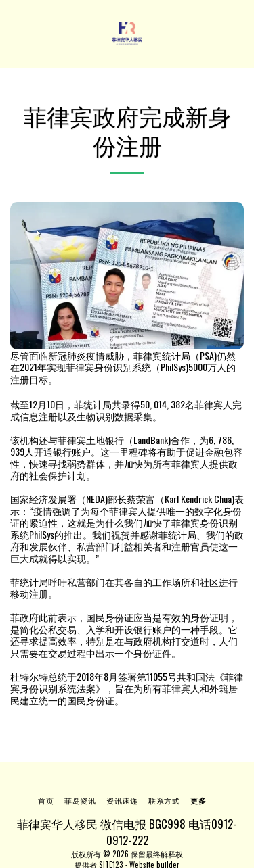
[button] (15, 33)
